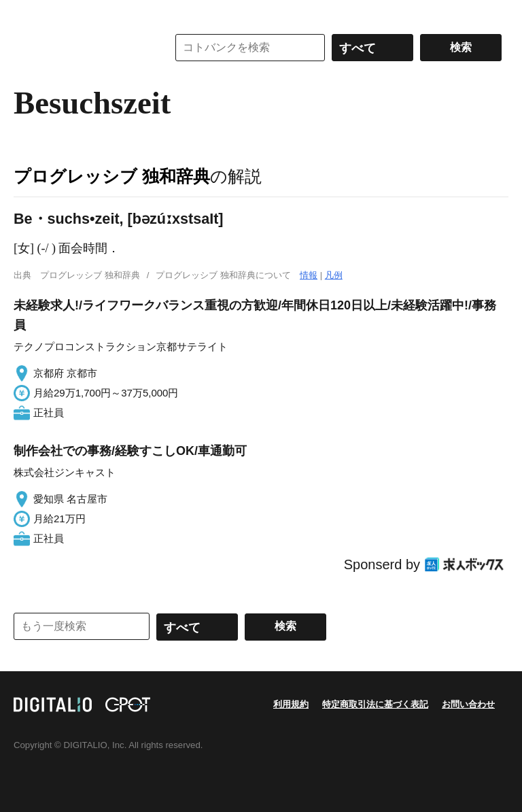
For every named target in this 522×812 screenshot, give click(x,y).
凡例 (334, 275)
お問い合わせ (468, 704)
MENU (27, 14)
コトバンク (81, 48)
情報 (309, 275)
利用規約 (291, 704)
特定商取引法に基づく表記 (375, 704)
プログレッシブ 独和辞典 (112, 176)
